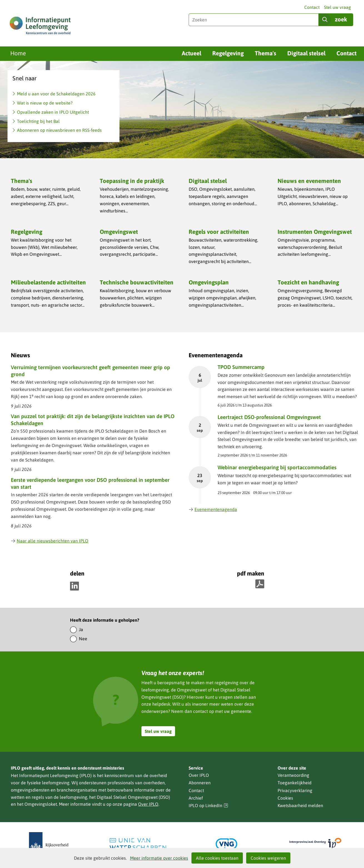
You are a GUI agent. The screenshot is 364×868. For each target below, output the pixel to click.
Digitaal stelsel (306, 53)
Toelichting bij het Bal (38, 121)
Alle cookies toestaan (217, 858)
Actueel (191, 53)
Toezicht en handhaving (308, 282)
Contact (312, 7)
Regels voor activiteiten (219, 232)
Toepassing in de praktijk (132, 181)
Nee (83, 639)
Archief (196, 798)
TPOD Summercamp (241, 367)
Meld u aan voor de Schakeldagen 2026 (56, 94)
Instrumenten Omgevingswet (315, 232)
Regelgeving (228, 53)
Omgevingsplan (209, 282)
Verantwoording (293, 775)
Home (18, 53)
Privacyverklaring (295, 790)
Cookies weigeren (268, 858)
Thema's (265, 53)
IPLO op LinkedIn (208, 806)
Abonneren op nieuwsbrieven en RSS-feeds (59, 130)
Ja (81, 629)
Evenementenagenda (213, 509)
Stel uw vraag (337, 7)
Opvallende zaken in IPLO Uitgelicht (53, 112)
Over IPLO (148, 804)
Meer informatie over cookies (159, 858)
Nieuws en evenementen (309, 181)
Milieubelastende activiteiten (48, 282)
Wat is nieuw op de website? (45, 103)
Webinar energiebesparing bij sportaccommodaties (277, 467)
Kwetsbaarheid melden (300, 805)
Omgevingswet (119, 232)
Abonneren (200, 783)
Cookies (285, 798)
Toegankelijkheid (295, 783)
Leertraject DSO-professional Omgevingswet (269, 417)
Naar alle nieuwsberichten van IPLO (50, 541)
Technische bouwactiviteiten (137, 282)
